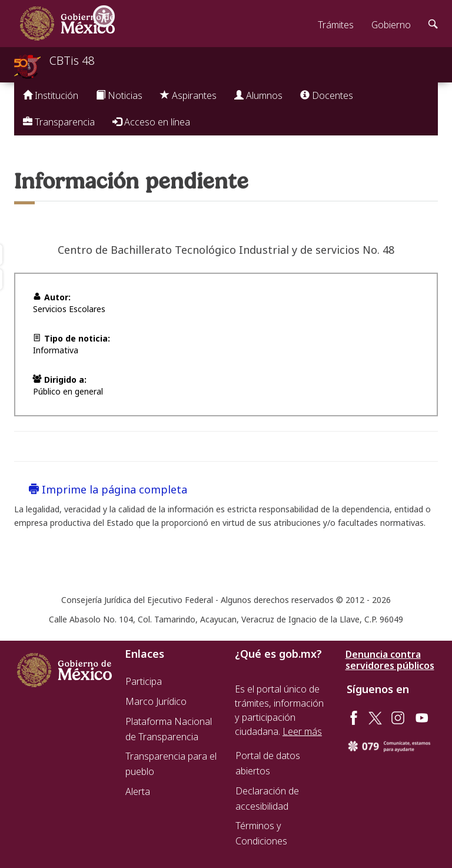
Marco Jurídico (156, 701)
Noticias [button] (119, 95)
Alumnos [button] (258, 95)
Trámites (336, 25)
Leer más (302, 731)
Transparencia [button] (59, 122)
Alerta (138, 791)
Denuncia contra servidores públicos (390, 660)
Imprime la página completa (108, 489)
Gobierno (391, 25)
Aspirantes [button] (188, 95)
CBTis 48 (72, 60)
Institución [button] (51, 95)
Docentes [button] (327, 95)
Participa (144, 681)
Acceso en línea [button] (151, 122)
